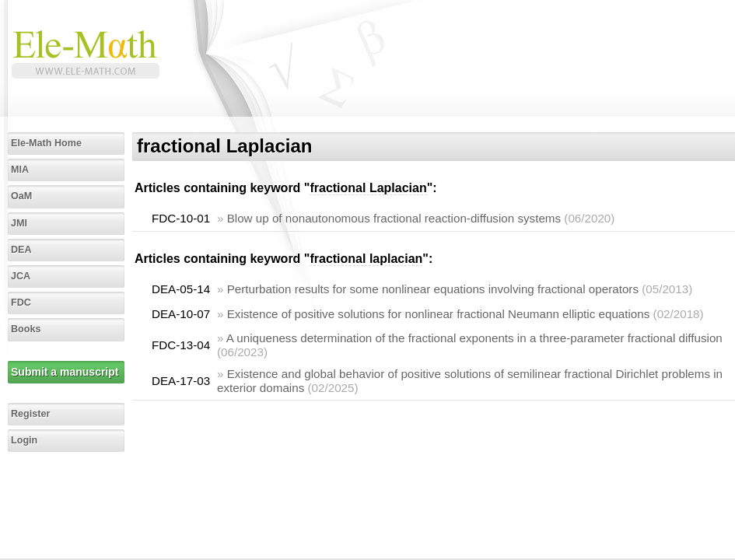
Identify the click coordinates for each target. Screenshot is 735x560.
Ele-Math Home (46, 143)
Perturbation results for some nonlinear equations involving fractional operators (433, 289)
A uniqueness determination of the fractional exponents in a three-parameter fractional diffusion (474, 338)
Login (24, 440)
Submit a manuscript (65, 372)
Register (30, 414)
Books (26, 329)
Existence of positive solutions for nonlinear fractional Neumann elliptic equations (439, 314)
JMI (19, 223)
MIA (20, 170)
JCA (21, 276)
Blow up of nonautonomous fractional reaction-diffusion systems (394, 218)
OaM (21, 196)
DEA (21, 250)
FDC (21, 303)
